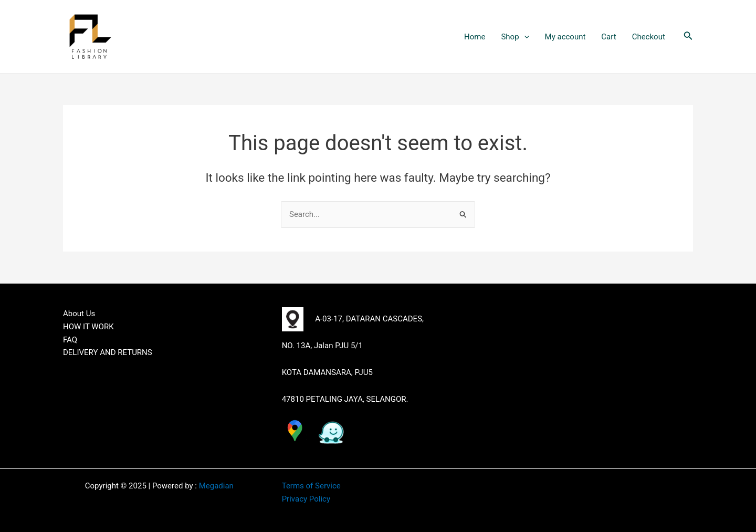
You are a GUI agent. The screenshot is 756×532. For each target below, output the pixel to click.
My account (565, 37)
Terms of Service (311, 486)
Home (475, 37)
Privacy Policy (306, 499)
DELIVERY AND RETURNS (108, 352)
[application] (524, 37)
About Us (79, 314)
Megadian (216, 486)
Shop (515, 37)
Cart (608, 37)
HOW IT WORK (88, 327)
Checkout (649, 37)
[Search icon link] (688, 36)
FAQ (70, 340)
